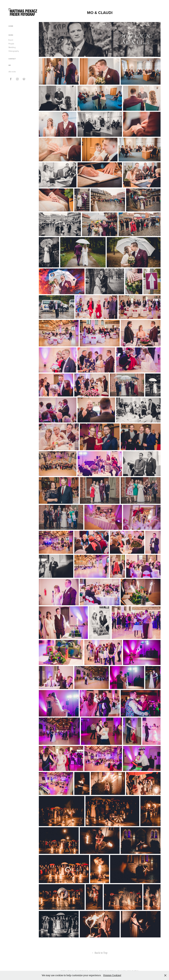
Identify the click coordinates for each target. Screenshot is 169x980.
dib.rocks (12, 72)
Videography (14, 51)
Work (11, 35)
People (11, 44)
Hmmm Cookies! (112, 975)
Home (11, 26)
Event (11, 40)
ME (10, 65)
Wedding (12, 47)
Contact (12, 59)
